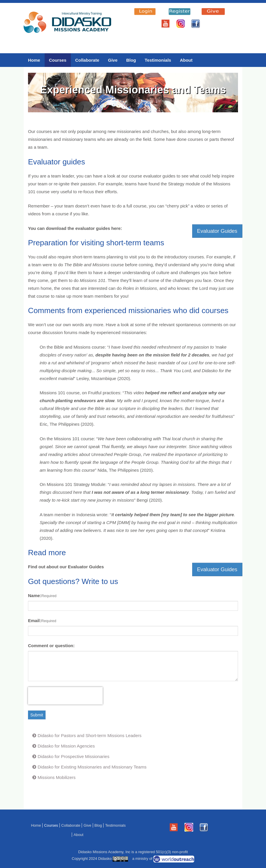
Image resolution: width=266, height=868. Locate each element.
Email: (35, 621)
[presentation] (65, 696)
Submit (37, 715)
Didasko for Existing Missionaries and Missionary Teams (92, 767)
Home (34, 60)
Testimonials (158, 60)
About (186, 60)
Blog (131, 60)
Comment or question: (51, 646)
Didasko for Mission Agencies (66, 746)
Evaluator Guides (217, 231)
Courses (58, 60)
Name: (35, 595)
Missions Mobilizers (57, 777)
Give (113, 60)
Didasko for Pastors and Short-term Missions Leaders (90, 735)
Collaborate (87, 60)
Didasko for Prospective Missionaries (73, 756)
